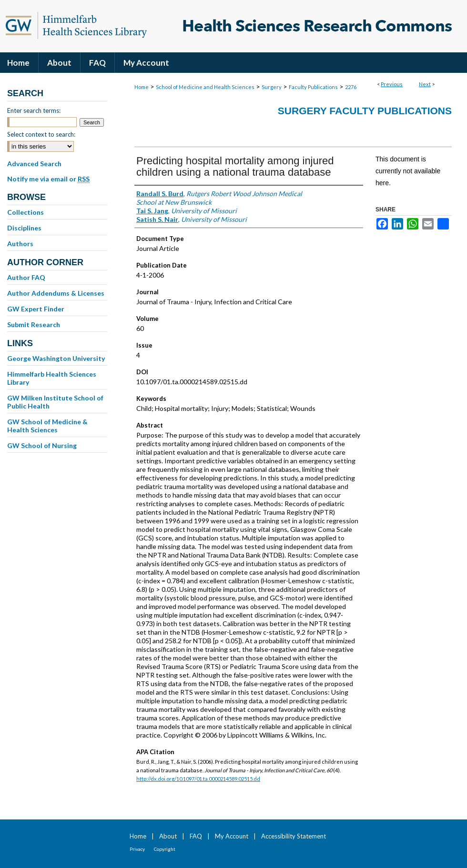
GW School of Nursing (42, 445)
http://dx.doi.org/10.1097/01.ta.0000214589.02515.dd (198, 779)
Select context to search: (41, 134)
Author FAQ (26, 277)
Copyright (165, 849)
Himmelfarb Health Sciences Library (52, 378)
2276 (351, 87)
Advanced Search (34, 164)
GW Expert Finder (36, 309)
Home (142, 87)
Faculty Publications (313, 87)
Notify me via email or (48, 179)
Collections (25, 212)
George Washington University (56, 358)
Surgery (272, 87)
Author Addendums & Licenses (56, 293)
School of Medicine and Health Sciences (205, 87)
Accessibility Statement (294, 836)
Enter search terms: (34, 110)
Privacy (137, 849)
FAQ (196, 836)
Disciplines (24, 228)
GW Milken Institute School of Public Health (55, 402)
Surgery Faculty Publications (365, 111)
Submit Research (34, 324)
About (168, 836)
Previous (392, 84)
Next (425, 84)
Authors (20, 244)
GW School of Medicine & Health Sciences (47, 426)
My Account (232, 836)
